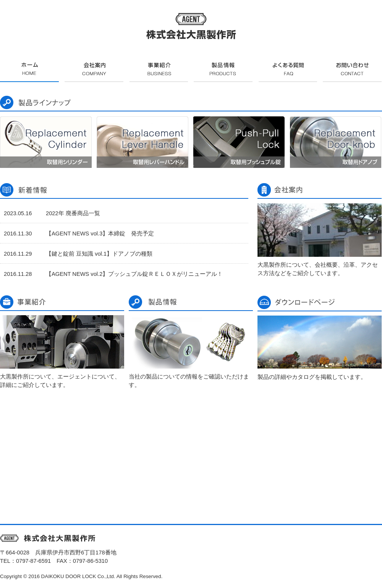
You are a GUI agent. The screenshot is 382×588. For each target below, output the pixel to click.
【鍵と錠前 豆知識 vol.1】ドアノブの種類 (99, 254)
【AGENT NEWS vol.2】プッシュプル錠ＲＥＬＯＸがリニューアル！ (134, 274)
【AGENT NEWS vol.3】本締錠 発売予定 (100, 234)
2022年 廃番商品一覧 (73, 213)
